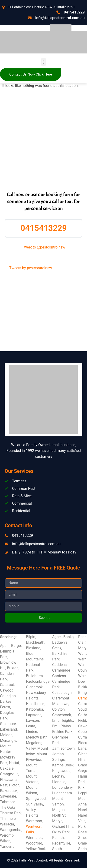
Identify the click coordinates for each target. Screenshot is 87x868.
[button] (43, 62)
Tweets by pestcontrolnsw (31, 268)
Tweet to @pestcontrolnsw (43, 247)
